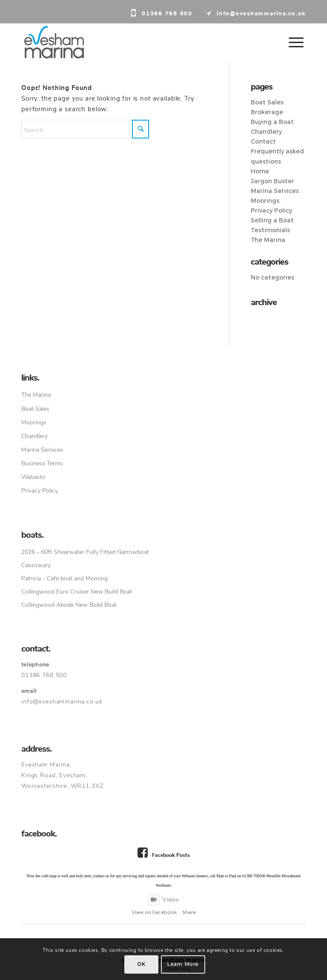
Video (163, 900)
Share (189, 912)
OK (141, 964)
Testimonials (270, 230)
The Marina (268, 240)
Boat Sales (267, 102)
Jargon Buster (272, 181)
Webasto (33, 477)
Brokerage (267, 112)
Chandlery (266, 132)
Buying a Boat (272, 122)
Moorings (265, 201)
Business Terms (42, 464)
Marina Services (275, 191)
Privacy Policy (271, 210)
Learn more (183, 964)
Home (260, 171)
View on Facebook (154, 912)
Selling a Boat (272, 220)
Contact (263, 141)
